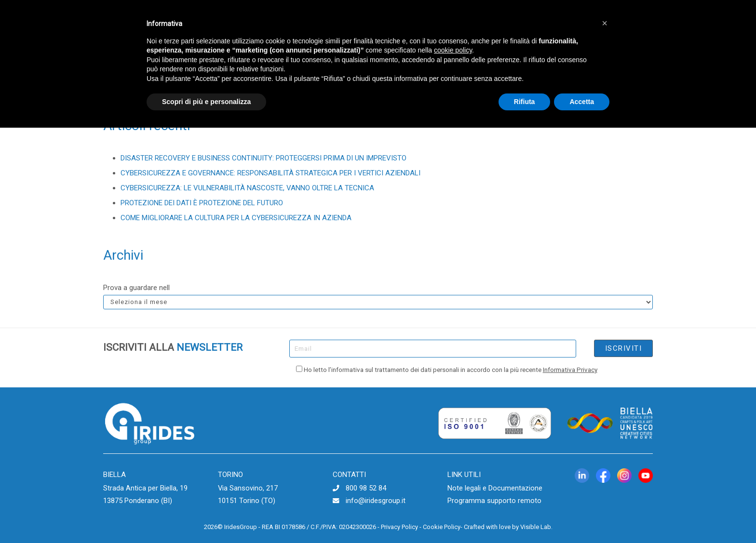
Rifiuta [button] (525, 102)
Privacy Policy (399, 527)
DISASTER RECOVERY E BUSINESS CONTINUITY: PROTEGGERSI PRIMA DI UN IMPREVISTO (263, 158)
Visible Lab (536, 527)
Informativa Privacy (570, 370)
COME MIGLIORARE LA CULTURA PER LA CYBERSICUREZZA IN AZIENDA (236, 218)
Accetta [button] (582, 102)
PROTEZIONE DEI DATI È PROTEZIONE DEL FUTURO (202, 203)
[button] (605, 23)
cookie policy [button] (453, 50)
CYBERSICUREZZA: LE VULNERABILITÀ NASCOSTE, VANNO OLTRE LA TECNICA (247, 188)
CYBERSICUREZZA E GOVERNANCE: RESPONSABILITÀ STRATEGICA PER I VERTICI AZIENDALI (270, 173)
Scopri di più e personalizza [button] (206, 102)
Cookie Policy (442, 527)
